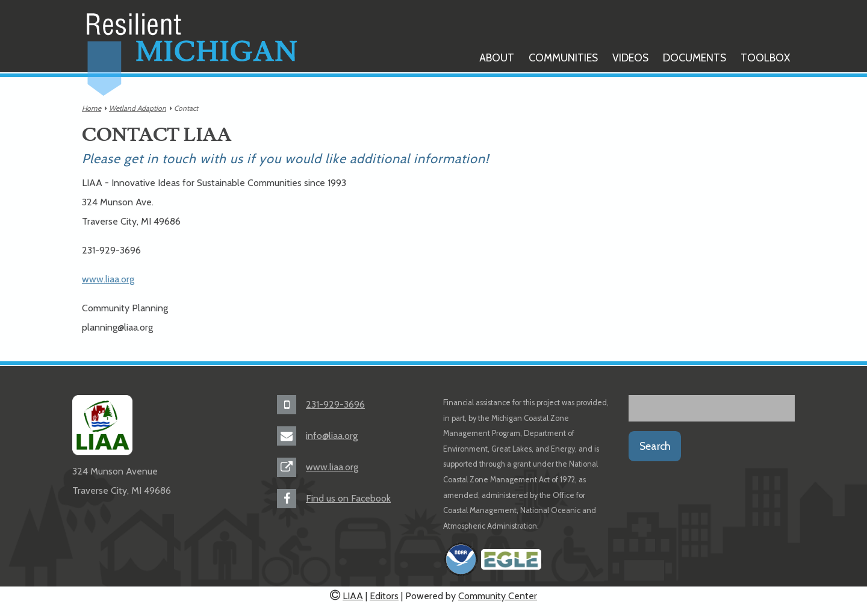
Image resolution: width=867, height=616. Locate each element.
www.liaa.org (108, 279)
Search (655, 446)
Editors (384, 596)
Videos (630, 58)
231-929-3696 (335, 404)
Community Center (498, 596)
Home (92, 108)
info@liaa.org (332, 436)
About (497, 58)
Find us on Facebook (348, 498)
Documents (695, 58)
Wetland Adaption (138, 108)
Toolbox (765, 58)
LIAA (353, 596)
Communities (563, 58)
